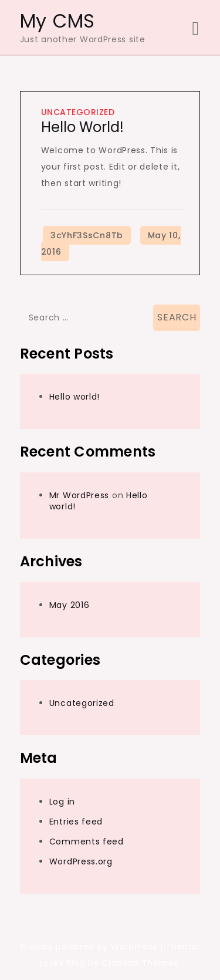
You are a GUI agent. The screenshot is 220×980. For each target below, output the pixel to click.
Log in (62, 802)
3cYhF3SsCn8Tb (87, 235)
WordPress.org (81, 861)
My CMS (57, 21)
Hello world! (82, 127)
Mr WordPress (79, 495)
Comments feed (87, 842)
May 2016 (70, 605)
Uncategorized (78, 112)
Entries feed (76, 822)
